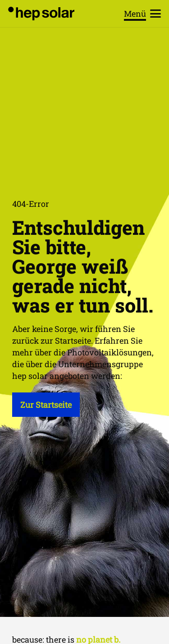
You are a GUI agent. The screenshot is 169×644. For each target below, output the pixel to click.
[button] (143, 14)
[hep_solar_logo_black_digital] (41, 14)
